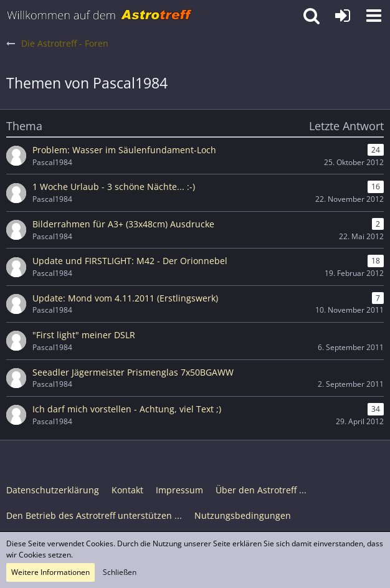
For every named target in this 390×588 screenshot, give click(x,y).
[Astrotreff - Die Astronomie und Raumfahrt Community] (100, 16)
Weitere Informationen (50, 572)
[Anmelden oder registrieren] (343, 16)
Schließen (120, 572)
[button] (374, 16)
